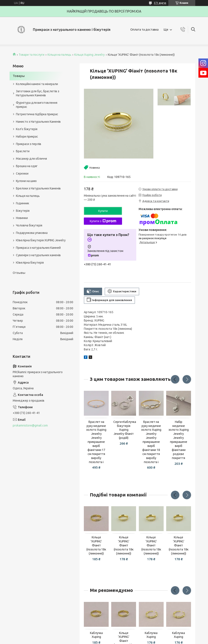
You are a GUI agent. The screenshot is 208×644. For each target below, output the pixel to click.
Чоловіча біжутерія (29, 225)
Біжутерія (23, 211)
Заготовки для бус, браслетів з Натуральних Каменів (38, 93)
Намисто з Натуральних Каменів (38, 122)
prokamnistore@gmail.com (30, 425)
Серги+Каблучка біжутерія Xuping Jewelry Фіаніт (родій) (124, 430)
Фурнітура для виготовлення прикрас (37, 105)
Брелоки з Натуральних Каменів (38, 188)
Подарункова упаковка (32, 233)
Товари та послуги (32, 55)
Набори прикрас (27, 136)
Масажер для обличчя (31, 159)
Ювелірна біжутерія (30, 263)
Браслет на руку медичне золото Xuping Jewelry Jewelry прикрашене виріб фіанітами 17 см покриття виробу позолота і (96, 442)
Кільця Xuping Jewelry (89, 55)
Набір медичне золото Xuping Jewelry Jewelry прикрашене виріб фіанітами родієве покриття (179, 440)
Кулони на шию (26, 181)
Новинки (22, 218)
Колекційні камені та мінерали (37, 84)
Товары (19, 76)
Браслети (23, 151)
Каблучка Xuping (96, 635)
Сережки (22, 173)
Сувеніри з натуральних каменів (38, 255)
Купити (103, 211)
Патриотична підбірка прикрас (37, 114)
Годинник (22, 203)
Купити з (103, 221)
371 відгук (160, 3)
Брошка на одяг (27, 166)
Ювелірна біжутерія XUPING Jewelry (41, 240)
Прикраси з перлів (29, 144)
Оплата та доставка (144, 30)
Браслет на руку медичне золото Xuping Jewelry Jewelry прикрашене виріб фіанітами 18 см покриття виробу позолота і (151, 442)
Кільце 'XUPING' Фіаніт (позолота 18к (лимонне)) (96, 545)
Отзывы (19, 273)
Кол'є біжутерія (27, 129)
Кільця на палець (59, 55)
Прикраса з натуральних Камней (38, 248)
